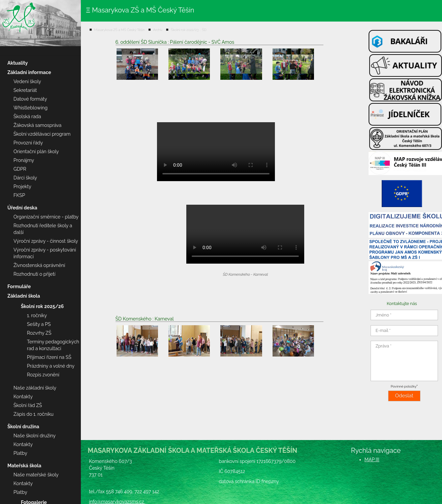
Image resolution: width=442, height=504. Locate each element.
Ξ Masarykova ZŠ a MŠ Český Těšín (140, 10)
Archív (158, 30)
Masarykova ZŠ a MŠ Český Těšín (120, 30)
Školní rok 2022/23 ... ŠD (189, 30)
